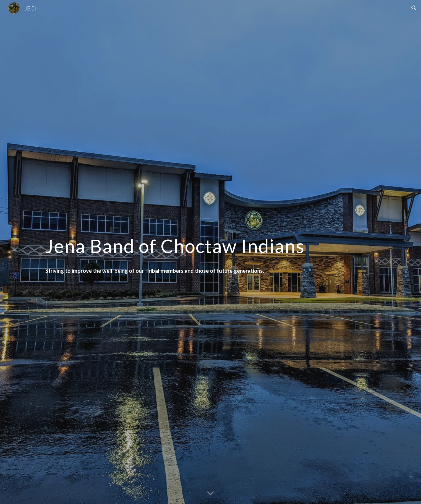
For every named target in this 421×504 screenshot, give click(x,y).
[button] (414, 8)
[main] (210, 243)
